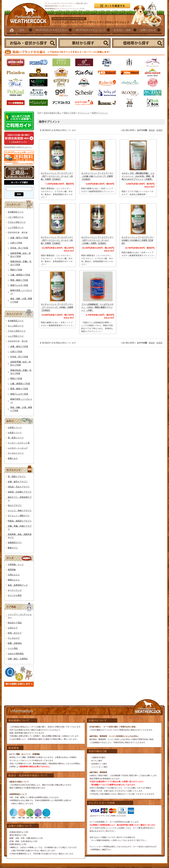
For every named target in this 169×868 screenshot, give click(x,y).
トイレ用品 (13, 648)
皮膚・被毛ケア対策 (19, 238)
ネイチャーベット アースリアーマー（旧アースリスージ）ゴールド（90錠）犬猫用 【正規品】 (57, 240)
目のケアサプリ (15, 505)
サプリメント (84, 113)
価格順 (152, 130)
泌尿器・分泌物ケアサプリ (20, 492)
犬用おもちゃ (14, 575)
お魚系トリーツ (15, 433)
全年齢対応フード (16, 212)
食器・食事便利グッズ (18, 585)
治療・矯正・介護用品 (18, 659)
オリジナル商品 (15, 595)
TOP (39, 113)
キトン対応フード (16, 326)
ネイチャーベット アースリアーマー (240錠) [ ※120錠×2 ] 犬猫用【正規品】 (138, 240)
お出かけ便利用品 (16, 654)
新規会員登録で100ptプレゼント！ (18, 147)
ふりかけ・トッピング (18, 448)
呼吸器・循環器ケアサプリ (20, 521)
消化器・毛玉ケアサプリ (19, 487)
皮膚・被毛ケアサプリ (18, 482)
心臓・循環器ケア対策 (20, 275)
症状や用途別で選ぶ (52, 113)
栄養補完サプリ (15, 543)
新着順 (159, 130)
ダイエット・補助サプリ (19, 516)
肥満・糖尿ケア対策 (19, 280)
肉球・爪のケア (15, 633)
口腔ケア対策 (16, 243)
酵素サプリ (13, 548)
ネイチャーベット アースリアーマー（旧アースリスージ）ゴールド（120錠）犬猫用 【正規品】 (97, 240)
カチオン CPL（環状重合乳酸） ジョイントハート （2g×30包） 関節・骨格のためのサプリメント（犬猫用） (138, 176)
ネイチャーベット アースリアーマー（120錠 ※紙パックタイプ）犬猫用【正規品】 (97, 176)
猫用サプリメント (100, 113)
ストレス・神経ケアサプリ (20, 511)
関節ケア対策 (16, 270)
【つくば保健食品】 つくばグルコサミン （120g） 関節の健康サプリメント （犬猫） (97, 307)
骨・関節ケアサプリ (17, 477)
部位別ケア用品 (15, 623)
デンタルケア (14, 638)
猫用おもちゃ (14, 580)
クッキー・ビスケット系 (19, 443)
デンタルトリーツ (16, 453)
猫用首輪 (12, 570)
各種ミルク (13, 458)
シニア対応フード (16, 227)
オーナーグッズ (15, 590)
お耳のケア (13, 628)
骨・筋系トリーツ (16, 438)
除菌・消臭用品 (15, 643)
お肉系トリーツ (15, 427)
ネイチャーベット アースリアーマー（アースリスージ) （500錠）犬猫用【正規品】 (57, 307)
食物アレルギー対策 (19, 285)
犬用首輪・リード (16, 564)
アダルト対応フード (17, 222)
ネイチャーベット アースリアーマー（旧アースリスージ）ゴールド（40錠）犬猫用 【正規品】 (57, 176)
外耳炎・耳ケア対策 (19, 248)
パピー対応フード (16, 217)
